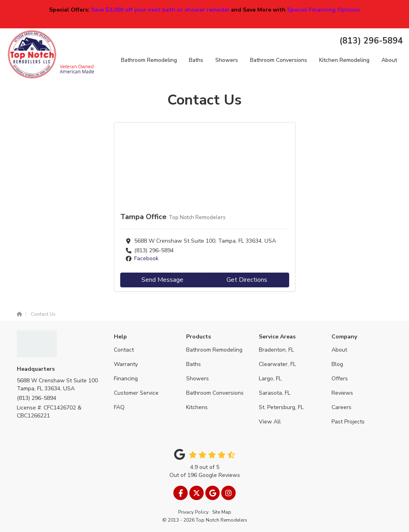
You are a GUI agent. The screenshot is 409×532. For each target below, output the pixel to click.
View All (270, 422)
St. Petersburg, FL (281, 407)
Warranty (126, 364)
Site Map (222, 512)
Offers (340, 379)
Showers (198, 379)
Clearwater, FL (277, 364)
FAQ (119, 407)
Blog (337, 364)
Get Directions (247, 280)
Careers (341, 407)
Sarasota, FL (275, 393)
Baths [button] (196, 60)
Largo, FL (270, 379)
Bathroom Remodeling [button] (149, 60)
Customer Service (136, 393)
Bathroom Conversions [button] (279, 60)
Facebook (146, 258)
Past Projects (348, 422)
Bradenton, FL (276, 350)
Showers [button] (227, 60)
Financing (126, 379)
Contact (124, 350)
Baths (194, 364)
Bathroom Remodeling (214, 350)
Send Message (162, 280)
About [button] (389, 60)
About (339, 350)
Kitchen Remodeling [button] (344, 60)
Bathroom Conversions (215, 393)
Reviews (342, 393)
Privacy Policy (193, 512)
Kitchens (197, 407)
